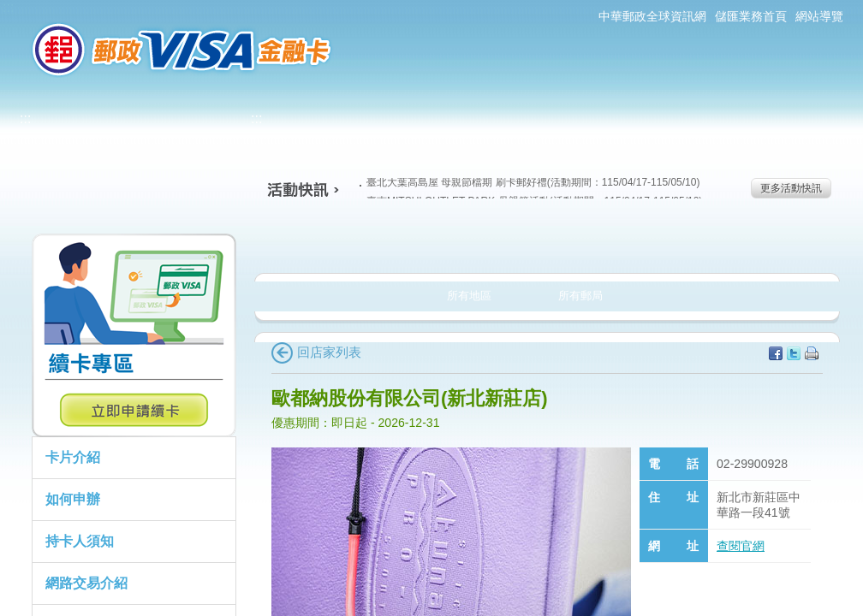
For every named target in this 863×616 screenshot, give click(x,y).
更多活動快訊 (791, 188)
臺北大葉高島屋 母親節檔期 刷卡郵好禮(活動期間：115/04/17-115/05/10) (530, 182)
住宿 (768, 243)
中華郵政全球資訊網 (652, 16)
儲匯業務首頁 (751, 16)
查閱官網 (741, 546)
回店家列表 (316, 352)
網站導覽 (819, 16)
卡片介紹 (73, 457)
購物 (544, 243)
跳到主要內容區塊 (9, 9)
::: (8, 7)
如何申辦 (73, 499)
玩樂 (656, 243)
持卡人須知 (80, 541)
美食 (320, 243)
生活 (432, 243)
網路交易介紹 (86, 583)
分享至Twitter (794, 353)
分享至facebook (776, 353)
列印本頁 (812, 353)
